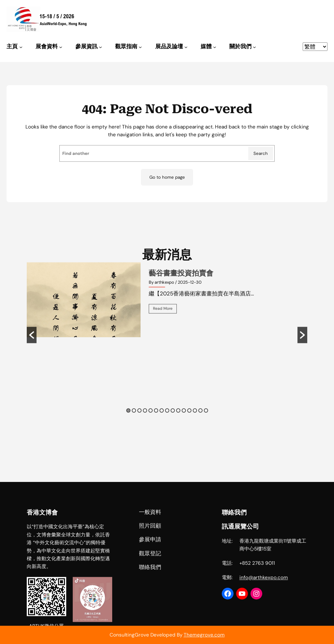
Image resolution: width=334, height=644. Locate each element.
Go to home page (167, 177)
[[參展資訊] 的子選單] (100, 47)
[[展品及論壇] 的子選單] (186, 47)
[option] (167, 310)
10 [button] (178, 420)
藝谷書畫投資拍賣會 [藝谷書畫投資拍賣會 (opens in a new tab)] (181, 283)
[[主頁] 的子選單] (21, 47)
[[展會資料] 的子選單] (61, 47)
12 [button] (189, 420)
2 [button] (134, 420)
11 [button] (184, 420)
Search (261, 153)
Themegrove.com (204, 635)
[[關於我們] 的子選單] (254, 47)
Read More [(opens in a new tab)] (163, 319)
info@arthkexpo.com (264, 622)
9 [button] (173, 420)
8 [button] (167, 420)
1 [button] (128, 420)
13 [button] (195, 420)
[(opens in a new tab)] (84, 310)
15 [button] (206, 420)
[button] (32, 345)
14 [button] (200, 420)
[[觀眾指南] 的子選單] (140, 47)
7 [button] (162, 420)
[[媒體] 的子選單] (215, 47)
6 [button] (156, 420)
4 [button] (145, 420)
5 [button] (151, 420)
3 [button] (139, 420)
